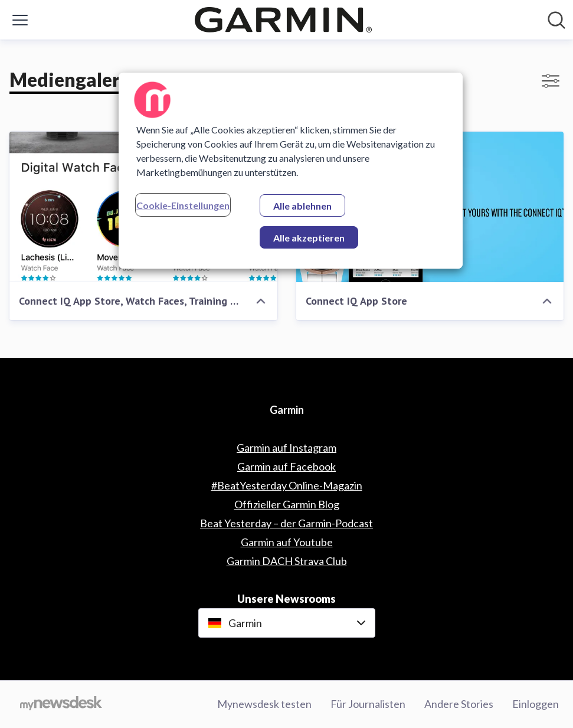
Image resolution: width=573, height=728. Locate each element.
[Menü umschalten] (20, 20)
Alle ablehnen (302, 206)
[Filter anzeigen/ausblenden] (551, 81)
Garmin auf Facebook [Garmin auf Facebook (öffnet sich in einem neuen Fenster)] (286, 466)
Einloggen (536, 704)
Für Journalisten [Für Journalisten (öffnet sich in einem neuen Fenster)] (368, 704)
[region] (291, 171)
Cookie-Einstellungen (183, 205)
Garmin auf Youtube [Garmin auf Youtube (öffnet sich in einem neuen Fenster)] (287, 542)
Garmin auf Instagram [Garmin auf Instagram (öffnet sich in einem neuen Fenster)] (286, 448)
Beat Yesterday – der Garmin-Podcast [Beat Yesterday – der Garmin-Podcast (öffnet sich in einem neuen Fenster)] (286, 523)
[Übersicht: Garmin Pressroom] (283, 20)
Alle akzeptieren (309, 238)
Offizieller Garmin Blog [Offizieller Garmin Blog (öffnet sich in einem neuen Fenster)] (287, 504)
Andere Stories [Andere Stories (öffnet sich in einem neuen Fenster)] (459, 704)
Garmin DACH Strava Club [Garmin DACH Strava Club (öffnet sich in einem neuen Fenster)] (287, 561)
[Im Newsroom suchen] (556, 20)
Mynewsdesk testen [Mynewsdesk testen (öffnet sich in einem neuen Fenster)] (264, 704)
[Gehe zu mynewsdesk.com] (61, 704)
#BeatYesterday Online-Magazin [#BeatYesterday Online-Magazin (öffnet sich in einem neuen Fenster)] (287, 485)
